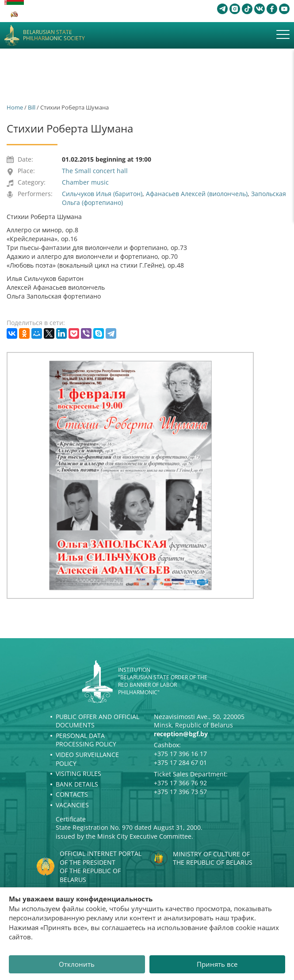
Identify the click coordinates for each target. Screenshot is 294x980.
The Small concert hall (95, 171)
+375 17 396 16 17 (180, 754)
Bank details (77, 784)
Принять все (217, 964)
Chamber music (85, 182)
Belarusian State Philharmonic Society (54, 36)
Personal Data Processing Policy (86, 740)
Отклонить (77, 964)
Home (15, 107)
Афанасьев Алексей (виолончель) (197, 194)
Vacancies (72, 805)
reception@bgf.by (181, 734)
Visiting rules (78, 774)
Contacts (72, 794)
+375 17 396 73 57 (180, 792)
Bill (32, 107)
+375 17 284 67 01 (180, 762)
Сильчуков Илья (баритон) (102, 194)
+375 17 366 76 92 (180, 783)
